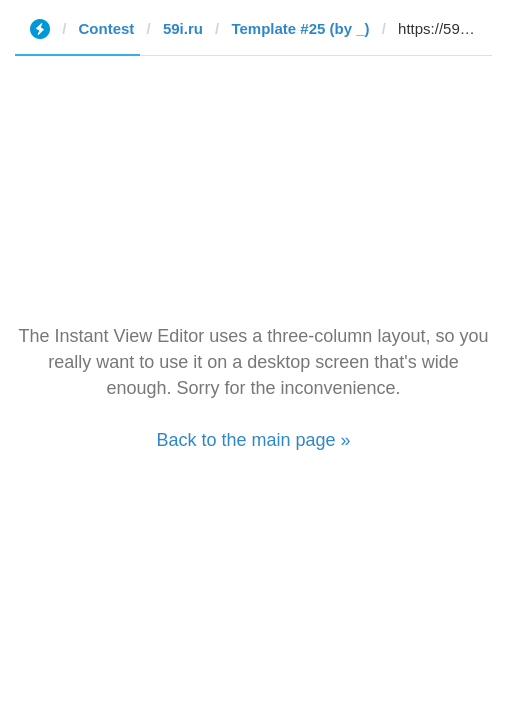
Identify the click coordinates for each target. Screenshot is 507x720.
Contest (107, 28)
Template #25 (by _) (300, 28)
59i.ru (183, 28)
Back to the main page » (253, 440)
